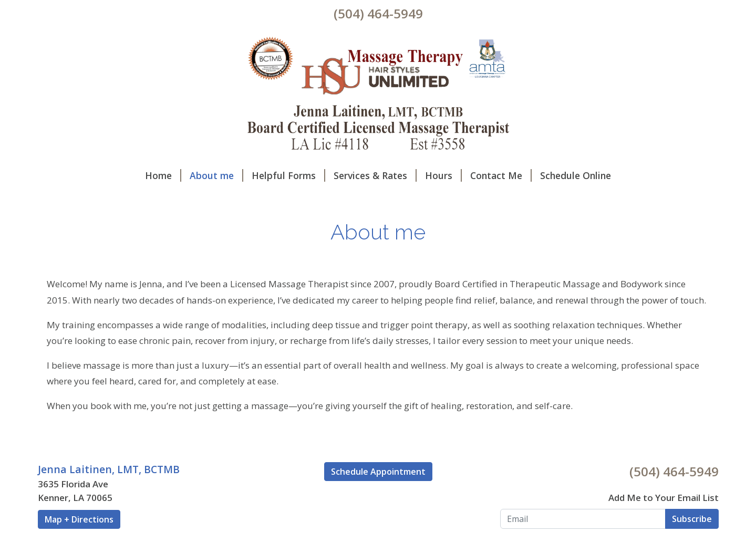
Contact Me (501, 175)
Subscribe (692, 519)
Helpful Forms (288, 175)
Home (163, 175)
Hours (443, 175)
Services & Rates (375, 175)
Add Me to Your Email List (664, 498)
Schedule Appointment (378, 472)
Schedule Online (576, 175)
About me (216, 175)
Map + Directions (79, 519)
